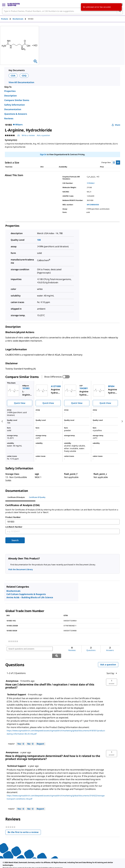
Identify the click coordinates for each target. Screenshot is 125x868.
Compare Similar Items (17, 100)
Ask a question (108, 658)
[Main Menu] (4, 5)
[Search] (120, 11)
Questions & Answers (16, 114)
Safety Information (15, 105)
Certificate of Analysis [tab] (16, 497)
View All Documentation (21, 82)
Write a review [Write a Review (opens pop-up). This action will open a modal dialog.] (28, 135)
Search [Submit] (15, 540)
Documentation (13, 109)
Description (10, 96)
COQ (24, 76)
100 (39, 240)
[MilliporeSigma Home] (14, 5)
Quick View (20, 403)
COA (13, 76)
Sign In (43, 154)
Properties (10, 91)
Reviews (9, 118)
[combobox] (62, 11)
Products (5, 19)
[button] (112, 675)
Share (116, 125)
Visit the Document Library (20, 569)
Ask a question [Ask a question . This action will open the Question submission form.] (43, 135)
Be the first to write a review (24, 826)
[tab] (7, 19)
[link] (13, 641)
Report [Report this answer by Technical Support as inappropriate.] (40, 737)
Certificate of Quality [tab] (37, 497)
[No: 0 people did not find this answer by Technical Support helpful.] (30, 737)
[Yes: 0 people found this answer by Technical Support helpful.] (21, 737)
